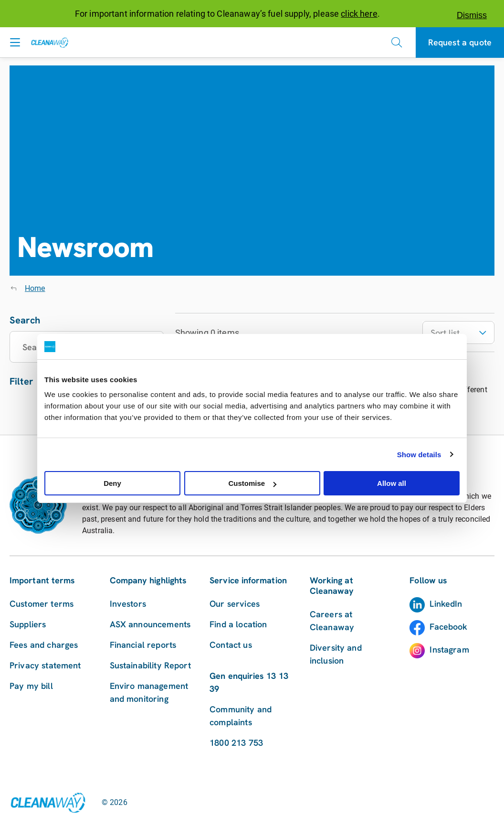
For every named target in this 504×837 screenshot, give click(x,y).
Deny (112, 483)
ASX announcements (150, 624)
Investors (128, 604)
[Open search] (397, 43)
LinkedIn (446, 604)
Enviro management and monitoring (149, 692)
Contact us (231, 645)
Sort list (458, 333)
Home (35, 288)
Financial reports (143, 645)
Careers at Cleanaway (332, 621)
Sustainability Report (150, 665)
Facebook (448, 627)
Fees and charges (44, 645)
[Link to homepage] (48, 803)
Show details (419, 455)
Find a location (238, 624)
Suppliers (28, 624)
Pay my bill (31, 686)
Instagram (449, 649)
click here (359, 14)
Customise (252, 483)
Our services (235, 604)
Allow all (392, 483)
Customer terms (42, 604)
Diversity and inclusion (336, 654)
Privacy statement (45, 665)
